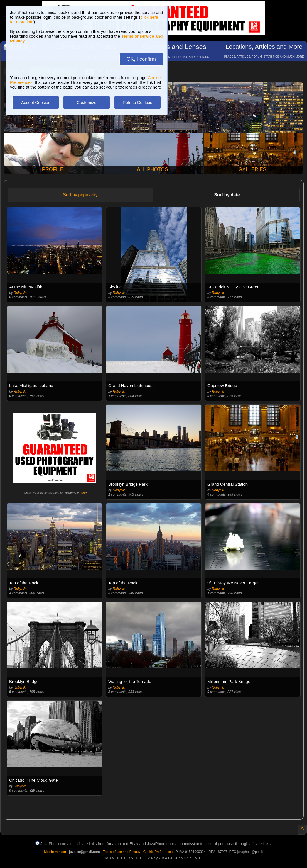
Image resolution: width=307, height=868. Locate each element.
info (83, 493)
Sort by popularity (80, 195)
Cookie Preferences (158, 852)
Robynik (20, 293)
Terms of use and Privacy (121, 852)
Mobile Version (55, 852)
